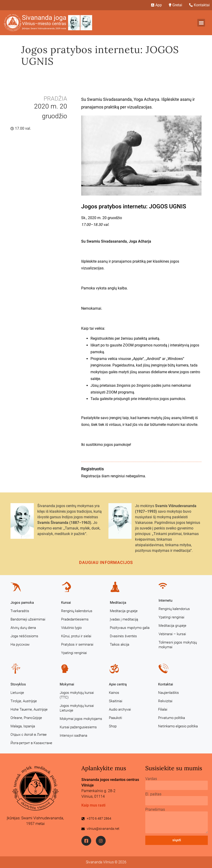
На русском (20, 644)
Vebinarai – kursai (172, 634)
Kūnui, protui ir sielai (76, 636)
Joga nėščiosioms (24, 636)
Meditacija (118, 603)
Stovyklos (18, 684)
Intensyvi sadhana (73, 736)
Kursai (66, 603)
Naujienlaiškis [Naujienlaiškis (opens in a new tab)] (169, 693)
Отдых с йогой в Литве (29, 735)
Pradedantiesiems (75, 619)
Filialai (163, 709)
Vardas (151, 779)
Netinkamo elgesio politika (178, 726)
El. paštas (153, 794)
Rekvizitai (165, 701)
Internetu (165, 600)
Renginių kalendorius (77, 611)
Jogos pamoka (22, 603)
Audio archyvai (120, 709)
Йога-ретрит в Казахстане (31, 743)
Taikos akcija (120, 644)
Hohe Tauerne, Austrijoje (29, 709)
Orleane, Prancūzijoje (26, 718)
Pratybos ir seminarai (77, 644)
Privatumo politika (172, 718)
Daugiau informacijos (106, 562)
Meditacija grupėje (124, 611)
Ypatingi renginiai (74, 653)
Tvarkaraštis (20, 611)
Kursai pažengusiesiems (78, 727)
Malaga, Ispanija (23, 726)
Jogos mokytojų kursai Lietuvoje (77, 708)
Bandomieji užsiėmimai (28, 619)
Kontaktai (166, 684)
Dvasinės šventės (123, 636)
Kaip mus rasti (93, 805)
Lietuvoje (17, 693)
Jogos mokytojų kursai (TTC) (77, 695)
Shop (113, 726)
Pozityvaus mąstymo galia (130, 628)
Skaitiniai (116, 701)
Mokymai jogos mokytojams (81, 719)
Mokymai (67, 684)
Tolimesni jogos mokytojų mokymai (178, 645)
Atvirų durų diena (23, 628)
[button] (201, 23)
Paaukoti (115, 718)
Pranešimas (155, 810)
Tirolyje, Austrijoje (24, 701)
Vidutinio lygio (71, 628)
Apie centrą (118, 684)
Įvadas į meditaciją (124, 619)
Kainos (114, 693)
